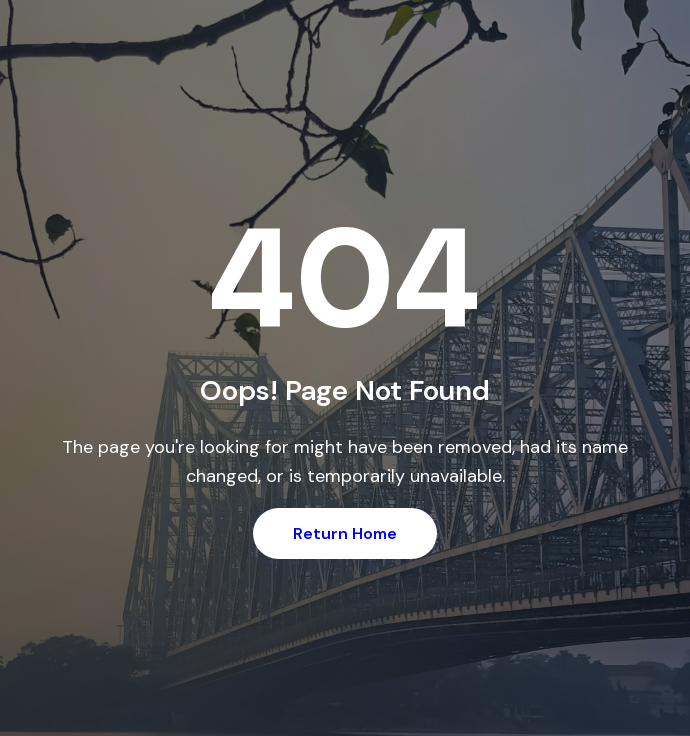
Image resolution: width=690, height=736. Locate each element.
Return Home (345, 533)
